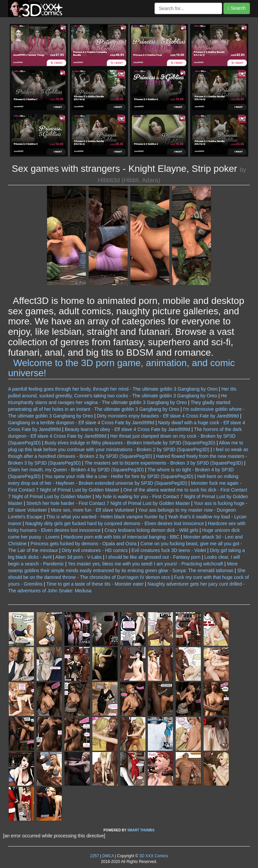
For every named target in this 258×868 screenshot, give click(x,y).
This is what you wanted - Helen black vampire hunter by (105, 517)
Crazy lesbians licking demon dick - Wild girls (151, 530)
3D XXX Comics (153, 856)
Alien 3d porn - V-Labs (78, 557)
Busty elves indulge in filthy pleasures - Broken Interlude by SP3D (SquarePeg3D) (130, 443)
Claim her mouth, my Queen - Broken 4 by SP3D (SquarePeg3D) (76, 470)
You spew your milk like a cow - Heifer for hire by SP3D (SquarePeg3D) (119, 476)
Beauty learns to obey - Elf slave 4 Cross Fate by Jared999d (128, 429)
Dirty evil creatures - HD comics (95, 550)
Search (237, 8)
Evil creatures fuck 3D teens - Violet (169, 550)
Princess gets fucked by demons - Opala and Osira (84, 544)
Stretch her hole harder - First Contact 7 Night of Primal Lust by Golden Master (108, 503)
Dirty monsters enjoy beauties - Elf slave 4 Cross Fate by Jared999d (168, 416)
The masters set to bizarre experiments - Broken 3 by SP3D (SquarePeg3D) (164, 463)
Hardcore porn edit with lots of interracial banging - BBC (122, 537)
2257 (94, 856)
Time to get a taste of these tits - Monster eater (95, 584)
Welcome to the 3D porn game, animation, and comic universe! (121, 368)
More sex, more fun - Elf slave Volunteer (93, 510)
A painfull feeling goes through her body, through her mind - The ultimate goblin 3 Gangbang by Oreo (113, 389)
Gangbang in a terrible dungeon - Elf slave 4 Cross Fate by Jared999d (81, 423)
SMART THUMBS (141, 830)
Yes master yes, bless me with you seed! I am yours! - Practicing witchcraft (145, 564)
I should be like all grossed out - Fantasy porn (153, 557)
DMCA (108, 856)
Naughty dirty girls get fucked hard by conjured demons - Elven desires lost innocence (115, 523)
